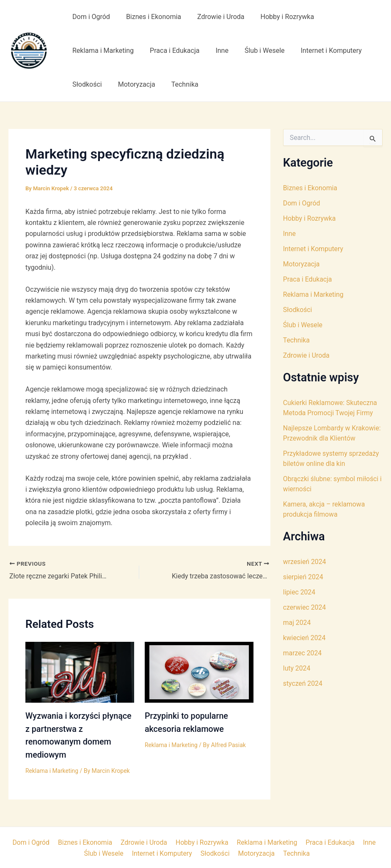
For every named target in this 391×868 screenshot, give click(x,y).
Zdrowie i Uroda (215, 17)
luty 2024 (297, 668)
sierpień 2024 (303, 577)
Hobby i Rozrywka (279, 17)
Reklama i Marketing (102, 51)
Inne (216, 51)
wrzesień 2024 (305, 562)
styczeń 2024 (303, 683)
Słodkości (86, 84)
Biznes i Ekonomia (150, 17)
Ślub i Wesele (256, 51)
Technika (179, 84)
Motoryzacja (133, 84)
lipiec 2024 (299, 592)
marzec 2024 (303, 653)
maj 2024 (297, 623)
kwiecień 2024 (305, 638)
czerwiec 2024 (305, 607)
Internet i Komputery (320, 51)
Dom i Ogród (90, 17)
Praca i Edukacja (171, 51)
